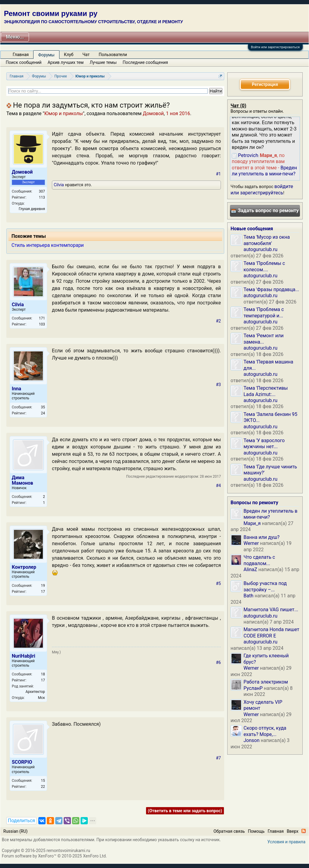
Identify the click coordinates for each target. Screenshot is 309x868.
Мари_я (252, 523)
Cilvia (59, 185)
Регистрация (265, 84)
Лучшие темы (103, 62)
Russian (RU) (15, 831)
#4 (219, 486)
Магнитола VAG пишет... (271, 610)
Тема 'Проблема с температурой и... (264, 312)
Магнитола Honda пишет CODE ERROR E (271, 632)
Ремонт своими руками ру (51, 13)
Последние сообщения (145, 62)
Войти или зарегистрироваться (275, 47)
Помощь (256, 831)
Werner (251, 543)
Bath (248, 596)
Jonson (252, 740)
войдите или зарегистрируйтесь (262, 189)
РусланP (253, 688)
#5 (219, 583)
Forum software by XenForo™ (54, 856)
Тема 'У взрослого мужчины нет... (264, 443)
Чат (86, 55)
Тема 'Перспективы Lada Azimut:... (266, 391)
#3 (219, 385)
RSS (304, 831)
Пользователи (113, 55)
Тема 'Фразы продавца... (271, 289)
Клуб (69, 55)
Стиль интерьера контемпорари (48, 245)
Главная (21, 55)
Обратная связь (229, 831)
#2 (219, 321)
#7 (219, 758)
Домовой (153, 113)
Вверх (293, 831)
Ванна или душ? (261, 537)
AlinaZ (250, 569)
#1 (219, 174)
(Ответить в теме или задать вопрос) (185, 811)
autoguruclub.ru (260, 249)
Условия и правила (286, 842)
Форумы (46, 55)
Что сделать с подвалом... (259, 560)
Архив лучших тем (66, 62)
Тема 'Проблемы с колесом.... (264, 266)
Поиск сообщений (24, 62)
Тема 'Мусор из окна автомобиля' (267, 240)
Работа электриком (266, 682)
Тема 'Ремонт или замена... (264, 339)
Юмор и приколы (64, 113)
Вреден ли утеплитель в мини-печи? (264, 171)
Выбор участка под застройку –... (265, 586)
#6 (219, 662)
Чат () (238, 106)
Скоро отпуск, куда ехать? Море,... (265, 731)
